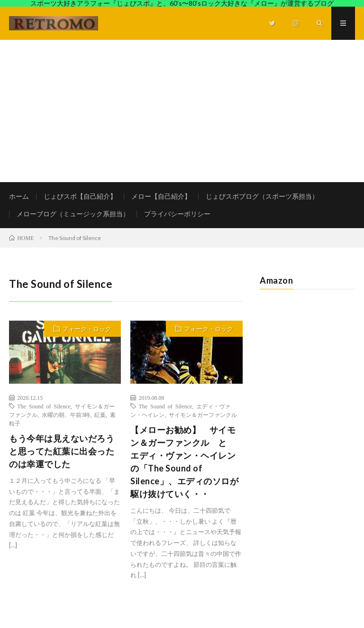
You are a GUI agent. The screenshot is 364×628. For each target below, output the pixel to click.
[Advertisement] (182, 111)
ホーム (19, 196)
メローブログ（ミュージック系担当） (73, 214)
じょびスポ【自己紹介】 (80, 196)
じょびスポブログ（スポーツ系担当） (262, 196)
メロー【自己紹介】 (161, 196)
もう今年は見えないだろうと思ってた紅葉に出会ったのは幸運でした (62, 451)
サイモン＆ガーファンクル (203, 415)
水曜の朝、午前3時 (66, 415)
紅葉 (100, 415)
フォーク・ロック (87, 329)
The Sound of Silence (44, 406)
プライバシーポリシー (177, 214)
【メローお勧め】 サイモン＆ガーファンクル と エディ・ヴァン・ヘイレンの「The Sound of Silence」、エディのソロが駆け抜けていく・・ (184, 462)
